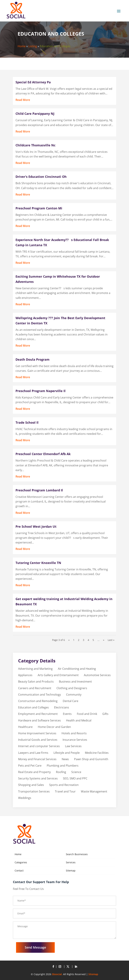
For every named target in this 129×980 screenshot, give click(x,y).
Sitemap (71, 871)
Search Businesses (77, 854)
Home (22, 46)
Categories (21, 862)
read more (23, 100)
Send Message (35, 947)
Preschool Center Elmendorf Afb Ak (43, 454)
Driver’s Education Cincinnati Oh (41, 177)
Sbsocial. (57, 974)
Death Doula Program (33, 359)
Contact (19, 871)
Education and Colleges (55, 46)
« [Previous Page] (69, 640)
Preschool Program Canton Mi (39, 208)
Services (71, 862)
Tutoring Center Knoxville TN (38, 563)
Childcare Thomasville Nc (35, 145)
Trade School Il (27, 422)
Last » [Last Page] (111, 640)
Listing (33, 46)
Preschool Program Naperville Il (41, 391)
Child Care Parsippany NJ (35, 114)
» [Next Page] (104, 640)
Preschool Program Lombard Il (39, 490)
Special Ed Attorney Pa (33, 82)
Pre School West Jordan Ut (36, 526)
